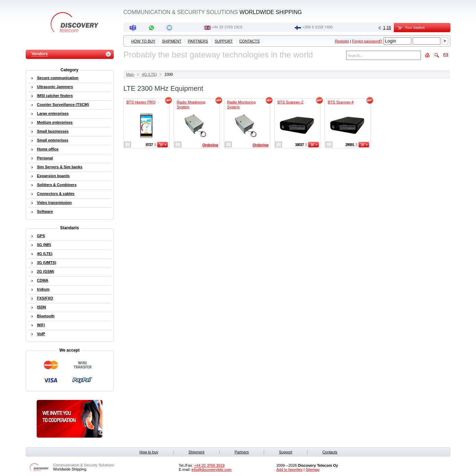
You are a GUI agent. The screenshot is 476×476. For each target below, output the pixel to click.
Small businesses (53, 131)
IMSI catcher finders (55, 96)
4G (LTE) (149, 74)
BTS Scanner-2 (290, 102)
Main (130, 74)
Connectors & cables (56, 194)
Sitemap (312, 469)
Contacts (250, 41)
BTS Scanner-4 (341, 102)
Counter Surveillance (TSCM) (63, 105)
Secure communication (58, 78)
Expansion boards (53, 176)
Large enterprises (53, 113)
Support (224, 41)
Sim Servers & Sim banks (60, 167)
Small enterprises (53, 140)
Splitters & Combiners (57, 185)
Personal (45, 158)
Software (45, 211)
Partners (198, 41)
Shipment (172, 41)
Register (342, 41)
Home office (48, 149)
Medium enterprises (55, 122)
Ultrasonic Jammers (55, 87)
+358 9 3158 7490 (317, 27)
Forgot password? (367, 41)
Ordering (210, 145)
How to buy (143, 41)
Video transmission (54, 203)
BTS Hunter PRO (141, 102)
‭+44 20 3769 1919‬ (227, 27)
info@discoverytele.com (211, 469)
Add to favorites (289, 469)
